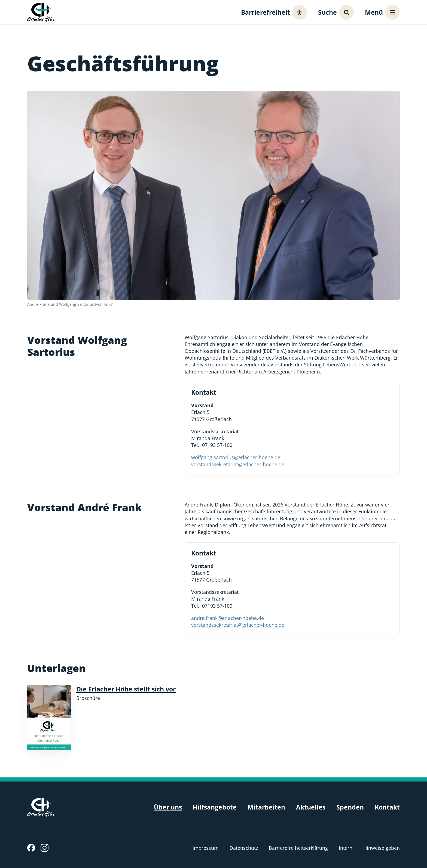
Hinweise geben (382, 848)
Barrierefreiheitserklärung (298, 848)
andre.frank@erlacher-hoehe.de (228, 618)
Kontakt (387, 807)
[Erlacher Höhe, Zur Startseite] (41, 12)
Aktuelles (311, 807)
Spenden (350, 807)
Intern (346, 848)
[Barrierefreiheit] (272, 12)
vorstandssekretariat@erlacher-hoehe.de (238, 464)
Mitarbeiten (266, 807)
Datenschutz (244, 848)
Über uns (168, 807)
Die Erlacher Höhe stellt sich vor (126, 689)
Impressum (206, 848)
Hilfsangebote (215, 807)
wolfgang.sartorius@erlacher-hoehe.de (236, 457)
